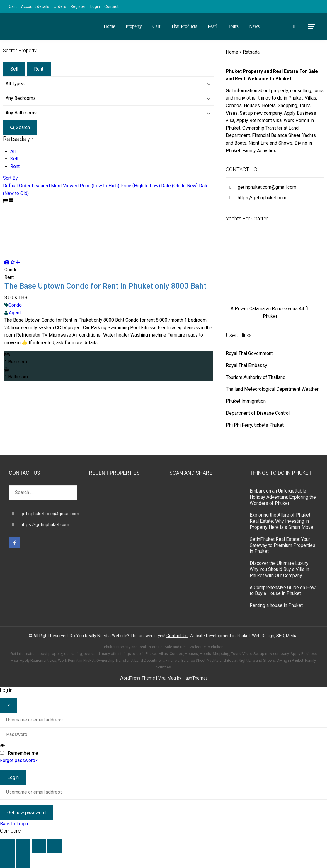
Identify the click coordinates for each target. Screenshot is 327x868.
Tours (233, 26)
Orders (60, 6)
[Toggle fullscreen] (23, 846)
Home (109, 26)
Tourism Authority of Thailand (256, 377)
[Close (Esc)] (55, 846)
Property (134, 26)
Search (20, 127)
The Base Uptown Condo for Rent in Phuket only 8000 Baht (105, 286)
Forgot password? (19, 760)
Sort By (10, 178)
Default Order (17, 186)
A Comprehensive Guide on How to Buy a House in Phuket (283, 591)
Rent (39, 69)
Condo (15, 305)
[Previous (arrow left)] (7, 861)
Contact (111, 6)
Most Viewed (65, 186)
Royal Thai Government (249, 353)
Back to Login (14, 824)
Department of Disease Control (258, 413)
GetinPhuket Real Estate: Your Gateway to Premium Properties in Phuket (282, 545)
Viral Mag (167, 678)
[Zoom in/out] (7, 846)
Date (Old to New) (179, 186)
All (13, 151)
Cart (13, 6)
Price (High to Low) (140, 186)
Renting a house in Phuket (276, 605)
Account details (35, 6)
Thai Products (184, 26)
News (254, 26)
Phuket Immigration (246, 401)
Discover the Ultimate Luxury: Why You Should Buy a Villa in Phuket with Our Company (280, 569)
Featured (41, 186)
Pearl (213, 26)
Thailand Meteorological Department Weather (272, 389)
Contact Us (177, 636)
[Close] (9, 705)
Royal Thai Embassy (247, 365)
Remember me (23, 753)
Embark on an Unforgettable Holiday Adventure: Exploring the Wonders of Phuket (283, 497)
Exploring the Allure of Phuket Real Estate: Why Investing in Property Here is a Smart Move (281, 521)
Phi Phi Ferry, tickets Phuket (255, 425)
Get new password (27, 813)
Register (78, 6)
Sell (14, 69)
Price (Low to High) (99, 186)
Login (95, 6)
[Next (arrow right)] (23, 861)
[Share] (39, 846)
